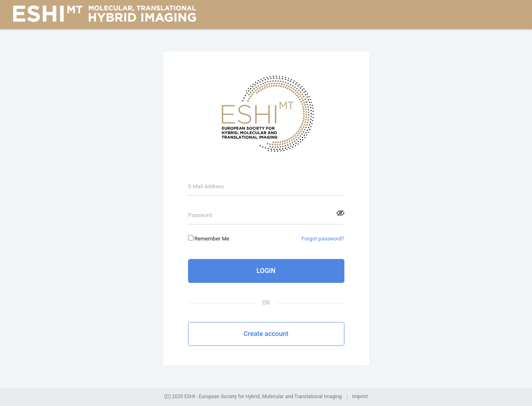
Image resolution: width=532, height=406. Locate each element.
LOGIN (266, 271)
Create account (266, 334)
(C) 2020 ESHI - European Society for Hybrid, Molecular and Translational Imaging (253, 397)
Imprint (360, 397)
